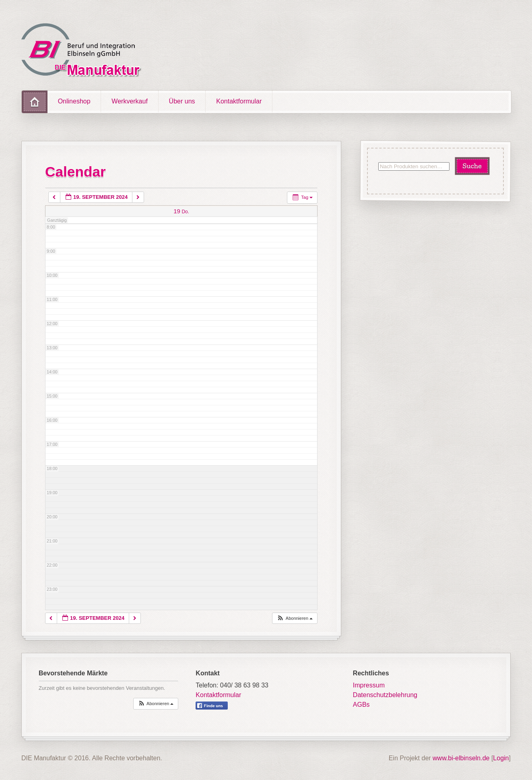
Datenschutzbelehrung (385, 695)
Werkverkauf (130, 101)
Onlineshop (74, 101)
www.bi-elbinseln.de (461, 758)
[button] (295, 618)
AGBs (361, 705)
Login (501, 758)
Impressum (369, 685)
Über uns (182, 101)
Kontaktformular (239, 101)
